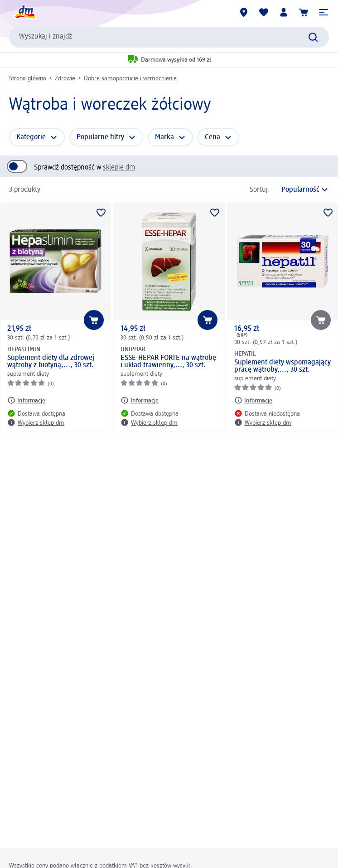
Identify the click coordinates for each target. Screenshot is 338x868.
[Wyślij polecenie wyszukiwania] (313, 37)
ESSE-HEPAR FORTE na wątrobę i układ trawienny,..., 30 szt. (168, 362)
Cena (212, 137)
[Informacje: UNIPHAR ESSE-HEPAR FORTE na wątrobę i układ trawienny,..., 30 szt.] (140, 400)
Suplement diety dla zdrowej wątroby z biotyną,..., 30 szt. (51, 362)
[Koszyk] (304, 12)
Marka (164, 137)
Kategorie (31, 137)
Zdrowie (65, 78)
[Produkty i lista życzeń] (264, 12)
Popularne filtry (100, 137)
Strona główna (28, 78)
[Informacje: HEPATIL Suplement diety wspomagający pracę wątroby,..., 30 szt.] (253, 400)
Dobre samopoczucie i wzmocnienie (130, 78)
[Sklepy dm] (244, 12)
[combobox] (169, 37)
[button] (324, 12)
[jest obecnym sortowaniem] (302, 190)
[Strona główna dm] (25, 12)
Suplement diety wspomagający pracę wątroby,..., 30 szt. (282, 366)
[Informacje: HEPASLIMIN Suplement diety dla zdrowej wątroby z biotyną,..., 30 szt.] (26, 400)
